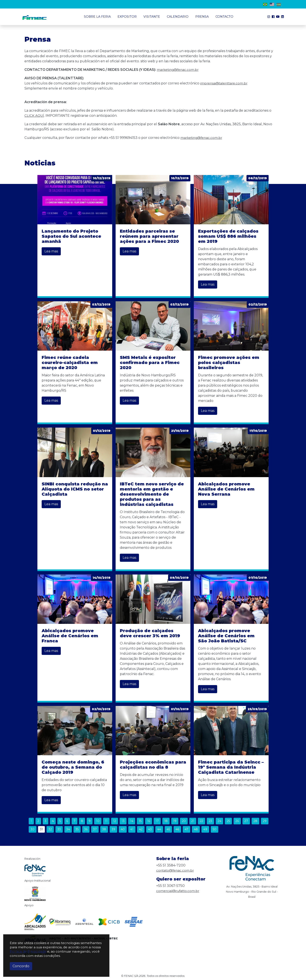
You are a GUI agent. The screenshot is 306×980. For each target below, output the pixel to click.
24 (219, 821)
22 (201, 821)
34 (68, 829)
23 (210, 821)
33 (59, 829)
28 (255, 821)
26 (237, 821)
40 (123, 829)
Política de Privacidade (28, 951)
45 (168, 829)
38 (104, 829)
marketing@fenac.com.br (179, 70)
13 (123, 821)
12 (115, 821)
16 (149, 821)
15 (140, 821)
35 (77, 829)
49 (205, 829)
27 (246, 821)
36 (86, 829)
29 (265, 821)
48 (196, 829)
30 (33, 829)
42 (141, 829)
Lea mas (51, 251)
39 (113, 829)
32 (50, 829)
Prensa (202, 17)
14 (132, 821)
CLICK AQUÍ (34, 116)
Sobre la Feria (97, 17)
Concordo (21, 966)
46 (177, 829)
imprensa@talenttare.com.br (225, 83)
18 (166, 821)
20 (184, 821)
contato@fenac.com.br (176, 870)
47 (186, 829)
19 (175, 821)
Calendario (178, 17)
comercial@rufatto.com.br (179, 891)
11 (106, 821)
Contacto (224, 17)
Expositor (127, 17)
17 (157, 821)
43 (150, 829)
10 (98, 821)
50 (215, 829)
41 (132, 829)
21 (193, 821)
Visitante (152, 17)
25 (228, 821)
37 (95, 829)
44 (159, 829)
